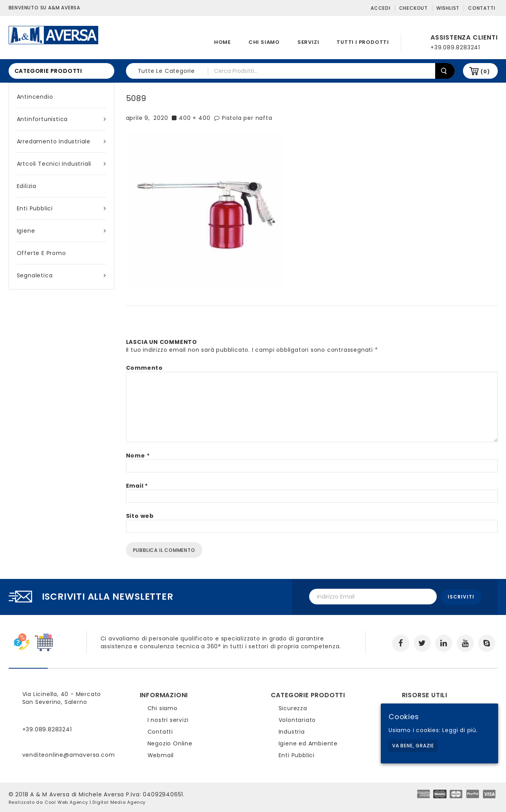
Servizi (308, 42)
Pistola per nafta (247, 118)
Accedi (381, 8)
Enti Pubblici (61, 208)
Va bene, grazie (413, 746)
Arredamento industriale (61, 141)
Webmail (161, 754)
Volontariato (297, 719)
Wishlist (448, 8)
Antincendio (35, 97)
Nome (138, 456)
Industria (292, 731)
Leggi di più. (460, 730)
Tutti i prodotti (363, 42)
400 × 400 (194, 118)
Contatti (482, 8)
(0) (485, 71)
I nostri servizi (168, 719)
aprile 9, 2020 (147, 118)
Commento (144, 368)
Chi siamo (264, 42)
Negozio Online (170, 743)
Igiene (61, 231)
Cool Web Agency (66, 801)
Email (137, 486)
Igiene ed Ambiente (308, 743)
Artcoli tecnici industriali (61, 164)
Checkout (413, 8)
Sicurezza (293, 707)
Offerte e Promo (41, 253)
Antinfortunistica (61, 119)
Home (222, 42)
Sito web (140, 516)
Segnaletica (61, 275)
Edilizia (27, 186)
